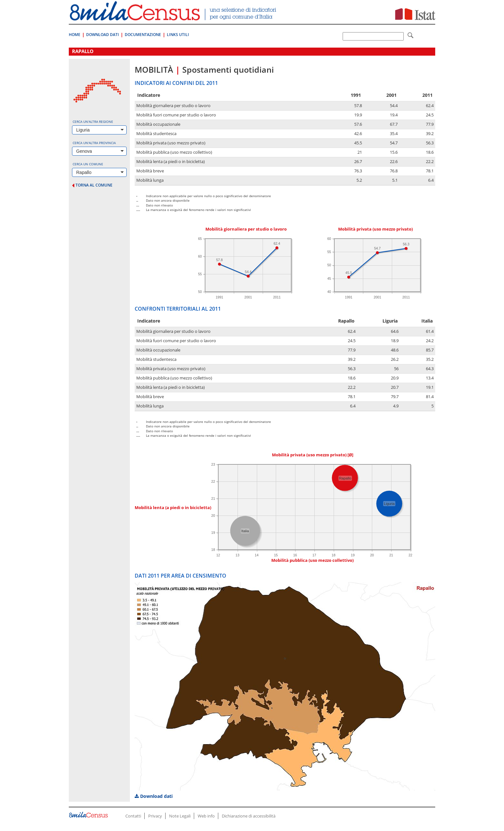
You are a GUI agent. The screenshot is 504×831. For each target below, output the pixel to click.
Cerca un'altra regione (93, 122)
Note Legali (180, 816)
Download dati (154, 796)
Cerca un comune (88, 164)
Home (75, 35)
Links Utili (178, 35)
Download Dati (103, 35)
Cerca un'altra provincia (94, 143)
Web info (206, 816)
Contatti (133, 816)
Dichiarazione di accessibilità (249, 816)
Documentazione (143, 35)
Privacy (155, 816)
